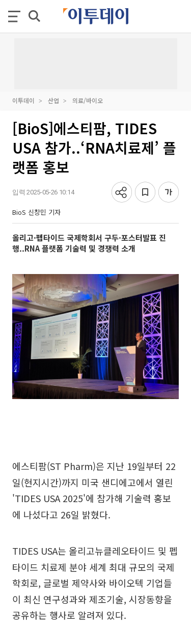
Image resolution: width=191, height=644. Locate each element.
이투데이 (23, 100)
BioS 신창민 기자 (36, 212)
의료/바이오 (88, 100)
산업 (53, 100)
